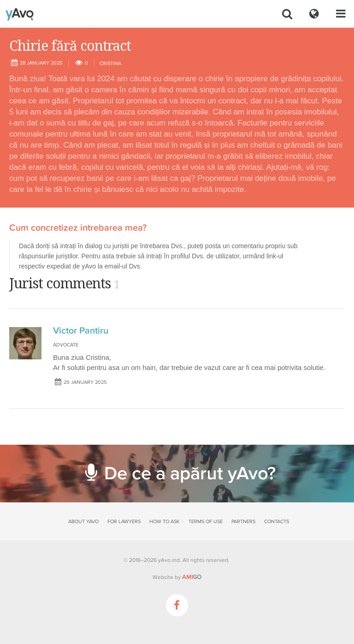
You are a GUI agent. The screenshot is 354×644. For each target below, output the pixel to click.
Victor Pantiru (81, 331)
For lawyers (124, 522)
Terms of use (206, 522)
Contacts (277, 522)
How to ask (165, 522)
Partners (243, 522)
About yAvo (83, 522)
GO (192, 577)
